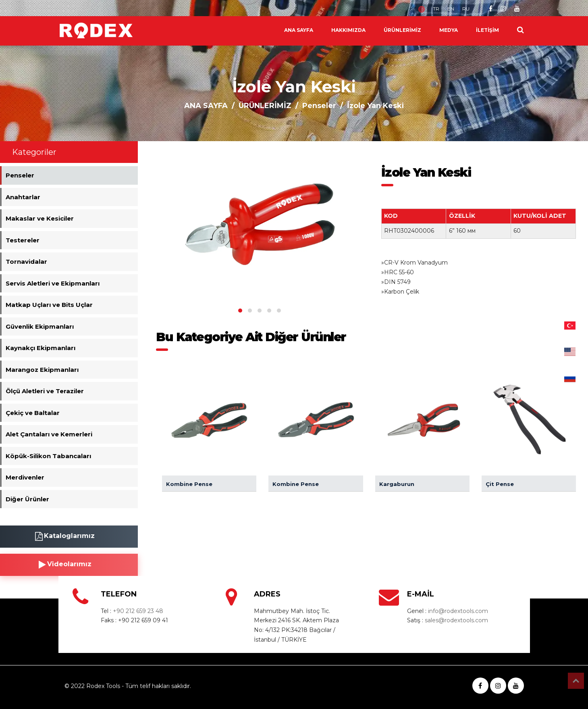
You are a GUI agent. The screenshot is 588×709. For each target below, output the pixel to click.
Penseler (319, 106)
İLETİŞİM (487, 30)
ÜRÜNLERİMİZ (402, 30)
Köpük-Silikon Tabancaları (48, 456)
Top (576, 681)
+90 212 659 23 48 (138, 611)
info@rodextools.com (458, 611)
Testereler (23, 240)
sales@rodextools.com (456, 620)
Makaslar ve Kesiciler (40, 218)
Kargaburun (397, 484)
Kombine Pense (189, 484)
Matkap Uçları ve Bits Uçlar (49, 305)
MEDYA (449, 30)
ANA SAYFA (299, 30)
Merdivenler (25, 477)
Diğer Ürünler (27, 499)
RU (466, 9)
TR (436, 9)
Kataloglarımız (65, 536)
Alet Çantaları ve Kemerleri (49, 434)
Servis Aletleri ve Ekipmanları (53, 283)
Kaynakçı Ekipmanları (41, 348)
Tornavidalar (26, 262)
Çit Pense (500, 484)
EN (451, 9)
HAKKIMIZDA (348, 30)
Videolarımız (65, 565)
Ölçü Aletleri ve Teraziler (45, 391)
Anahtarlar (23, 197)
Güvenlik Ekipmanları (40, 326)
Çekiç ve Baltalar (33, 413)
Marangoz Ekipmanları (42, 370)
